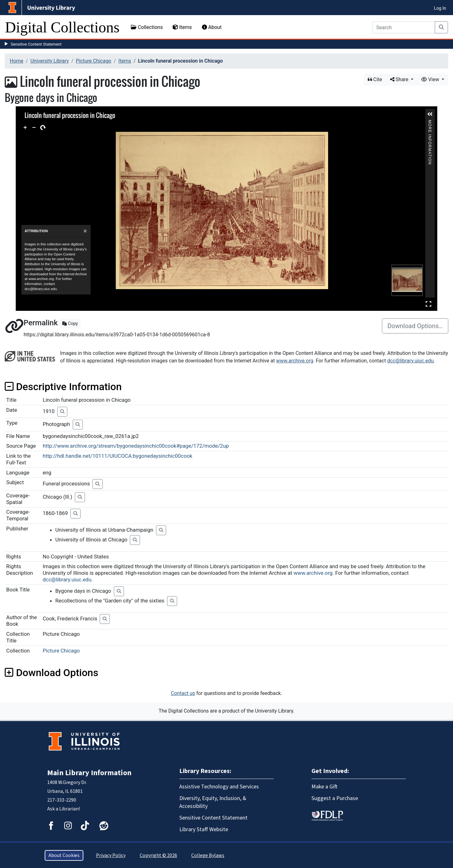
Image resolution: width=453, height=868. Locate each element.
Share (400, 79)
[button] (430, 114)
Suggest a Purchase (335, 798)
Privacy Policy (111, 855)
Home (17, 61)
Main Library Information (89, 773)
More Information (430, 123)
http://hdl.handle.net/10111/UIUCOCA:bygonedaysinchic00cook (118, 456)
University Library (50, 61)
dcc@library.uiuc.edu (411, 361)
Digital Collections (62, 27)
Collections (147, 27)
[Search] (404, 27)
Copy (70, 323)
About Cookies (64, 855)
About (212, 27)
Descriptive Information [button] (63, 387)
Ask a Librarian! (64, 809)
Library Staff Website (204, 829)
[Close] (85, 231)
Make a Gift (324, 787)
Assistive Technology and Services (219, 787)
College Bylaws (208, 855)
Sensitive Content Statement (36, 44)
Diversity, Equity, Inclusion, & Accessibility (213, 802)
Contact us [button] (183, 693)
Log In (440, 8)
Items (182, 27)
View (431, 79)
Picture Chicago (93, 61)
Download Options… (415, 326)
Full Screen (428, 304)
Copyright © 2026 (158, 855)
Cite (375, 79)
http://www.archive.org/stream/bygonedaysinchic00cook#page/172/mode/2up (136, 446)
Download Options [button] (51, 673)
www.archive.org (295, 361)
